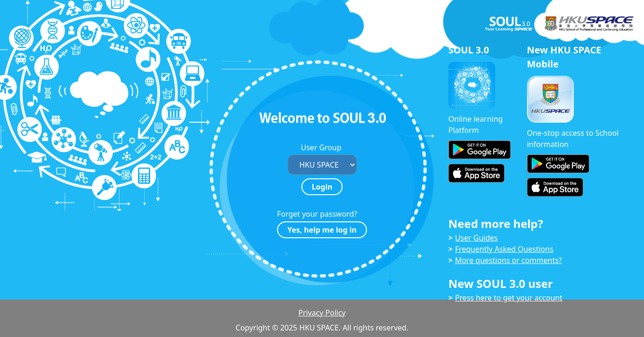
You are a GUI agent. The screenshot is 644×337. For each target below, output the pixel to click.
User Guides (476, 238)
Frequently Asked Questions (504, 249)
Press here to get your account (509, 298)
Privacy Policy (322, 313)
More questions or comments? (508, 260)
